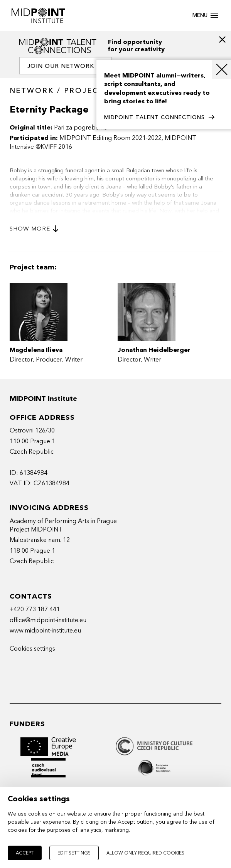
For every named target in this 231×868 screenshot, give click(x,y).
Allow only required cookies (145, 853)
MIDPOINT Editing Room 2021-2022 (110, 138)
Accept (25, 853)
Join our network (66, 66)
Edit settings (74, 853)
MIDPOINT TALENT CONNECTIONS (159, 118)
